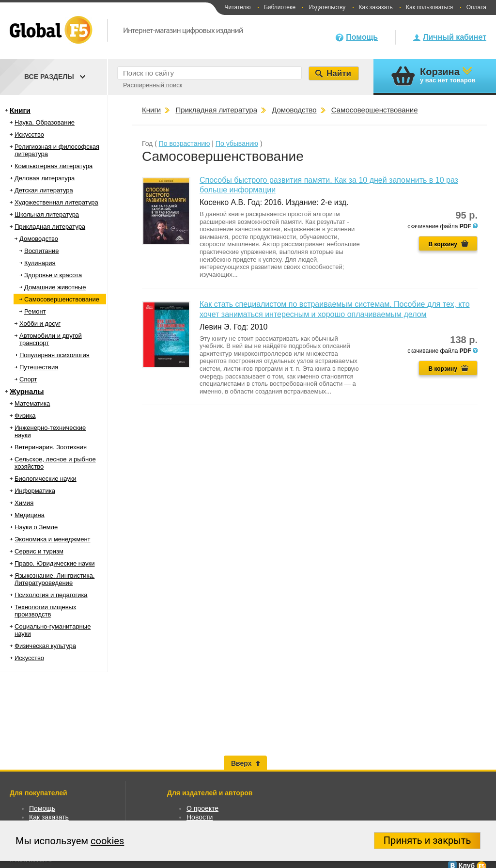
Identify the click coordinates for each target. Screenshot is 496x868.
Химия (24, 503)
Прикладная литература (50, 227)
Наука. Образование (45, 122)
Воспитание (41, 251)
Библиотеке (280, 7)
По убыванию (237, 143)
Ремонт (35, 311)
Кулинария (40, 263)
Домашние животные (55, 287)
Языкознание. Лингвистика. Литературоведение (54, 579)
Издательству (327, 7)
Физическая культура (45, 646)
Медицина (30, 515)
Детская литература (44, 190)
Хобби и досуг (40, 324)
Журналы (27, 391)
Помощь (362, 37)
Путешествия (39, 367)
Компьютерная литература (54, 166)
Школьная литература (47, 214)
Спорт (28, 379)
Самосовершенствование (62, 299)
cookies (107, 841)
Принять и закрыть (427, 840)
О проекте (202, 808)
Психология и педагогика (51, 595)
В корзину (443, 244)
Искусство (29, 134)
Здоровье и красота (53, 275)
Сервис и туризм (39, 551)
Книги (20, 110)
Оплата (476, 7)
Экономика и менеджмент (53, 539)
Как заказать (376, 7)
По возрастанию (185, 143)
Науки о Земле (36, 527)
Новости (200, 817)
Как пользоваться (429, 7)
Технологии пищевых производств (45, 611)
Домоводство (39, 239)
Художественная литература (56, 202)
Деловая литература (45, 178)
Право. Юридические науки (55, 563)
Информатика (35, 491)
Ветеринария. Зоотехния (51, 447)
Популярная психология (54, 355)
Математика (32, 403)
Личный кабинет (455, 37)
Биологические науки (46, 479)
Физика (25, 416)
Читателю (237, 7)
